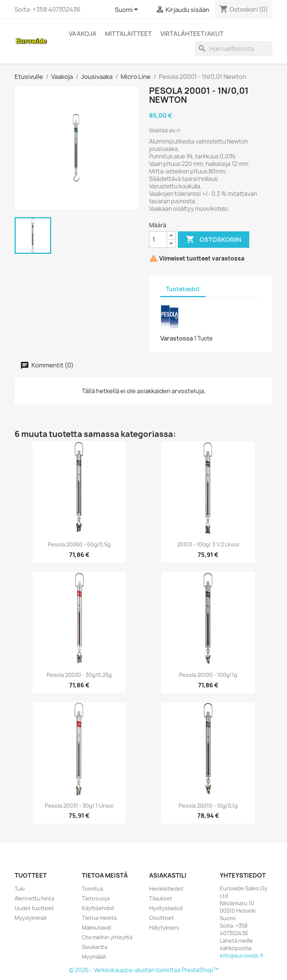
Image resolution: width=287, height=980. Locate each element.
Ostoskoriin (214, 240)
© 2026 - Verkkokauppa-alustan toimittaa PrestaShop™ (144, 970)
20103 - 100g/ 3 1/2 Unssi (208, 544)
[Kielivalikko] (128, 10)
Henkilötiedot (166, 889)
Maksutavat (97, 927)
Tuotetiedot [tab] (183, 289)
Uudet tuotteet (34, 908)
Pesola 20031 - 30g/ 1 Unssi (79, 806)
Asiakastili (168, 875)
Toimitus (93, 889)
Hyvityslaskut (166, 908)
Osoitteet (161, 918)
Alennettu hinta (34, 898)
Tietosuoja (96, 898)
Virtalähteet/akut (192, 34)
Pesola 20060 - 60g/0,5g (79, 544)
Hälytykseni (164, 927)
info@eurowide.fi (241, 956)
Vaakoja (83, 34)
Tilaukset (161, 898)
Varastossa (177, 338)
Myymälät (94, 957)
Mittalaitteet (128, 34)
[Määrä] (158, 240)
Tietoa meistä (99, 918)
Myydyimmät (31, 918)
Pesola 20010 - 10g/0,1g (208, 806)
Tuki (20, 889)
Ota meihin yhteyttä (107, 937)
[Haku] (234, 49)
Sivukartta (95, 947)
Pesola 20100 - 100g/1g (208, 675)
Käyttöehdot (98, 908)
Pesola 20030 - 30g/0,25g (79, 675)
